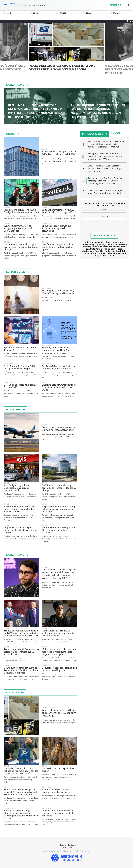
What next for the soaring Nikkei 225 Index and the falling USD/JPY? (59, 530)
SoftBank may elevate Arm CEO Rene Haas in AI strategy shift (58, 211)
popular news (94, 134)
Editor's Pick (18, 272)
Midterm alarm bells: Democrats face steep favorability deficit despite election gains (59, 652)
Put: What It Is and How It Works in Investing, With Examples (58, 367)
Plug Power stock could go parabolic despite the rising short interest (21, 530)
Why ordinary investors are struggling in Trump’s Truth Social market (18, 228)
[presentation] (104, 228)
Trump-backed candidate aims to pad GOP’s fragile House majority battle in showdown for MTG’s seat (21, 633)
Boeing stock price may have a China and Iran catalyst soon (59, 429)
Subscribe (115, 5)
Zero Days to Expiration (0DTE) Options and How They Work (58, 349)
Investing (16, 410)
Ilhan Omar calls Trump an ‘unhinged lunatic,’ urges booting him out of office (59, 633)
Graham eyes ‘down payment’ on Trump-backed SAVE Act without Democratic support (21, 670)
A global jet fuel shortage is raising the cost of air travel (56, 791)
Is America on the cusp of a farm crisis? (59, 770)
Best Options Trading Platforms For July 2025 (20, 386)
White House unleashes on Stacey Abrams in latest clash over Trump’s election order (105, 169)
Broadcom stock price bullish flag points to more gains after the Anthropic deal (21, 509)
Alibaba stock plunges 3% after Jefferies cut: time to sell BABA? (59, 153)
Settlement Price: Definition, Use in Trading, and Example (58, 292)
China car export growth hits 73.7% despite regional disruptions (57, 228)
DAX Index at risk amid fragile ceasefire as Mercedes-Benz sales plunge (21, 247)
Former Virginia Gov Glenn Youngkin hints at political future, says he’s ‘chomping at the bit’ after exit (105, 181)
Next (122, 42)
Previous (11, 42)
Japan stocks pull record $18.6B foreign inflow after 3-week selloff (21, 211)
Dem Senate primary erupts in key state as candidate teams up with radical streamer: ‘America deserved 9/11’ (59, 574)
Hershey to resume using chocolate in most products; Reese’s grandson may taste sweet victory (21, 814)
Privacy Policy (68, 848)
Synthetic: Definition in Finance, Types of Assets (21, 349)
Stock (12, 134)
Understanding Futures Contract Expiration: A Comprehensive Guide (59, 387)
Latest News (17, 85)
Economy (15, 693)
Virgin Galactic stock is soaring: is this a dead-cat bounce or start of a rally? (59, 509)
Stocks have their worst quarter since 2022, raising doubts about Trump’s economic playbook (20, 792)
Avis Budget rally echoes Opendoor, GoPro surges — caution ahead (17, 488)
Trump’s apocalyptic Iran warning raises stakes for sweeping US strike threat (22, 652)
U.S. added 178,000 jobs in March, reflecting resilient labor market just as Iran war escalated (21, 771)
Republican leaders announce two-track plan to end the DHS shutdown (57, 813)
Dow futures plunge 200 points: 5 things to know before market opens (58, 247)
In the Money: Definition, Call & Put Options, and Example (20, 367)
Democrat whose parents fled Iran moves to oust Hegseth (59, 669)
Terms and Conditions (68, 845)
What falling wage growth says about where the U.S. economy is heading (59, 713)
